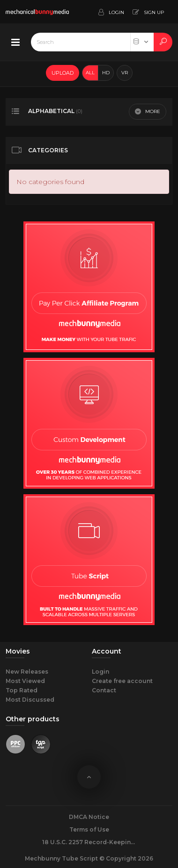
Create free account (122, 681)
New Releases (27, 672)
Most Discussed (30, 700)
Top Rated (22, 690)
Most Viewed (25, 681)
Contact (104, 690)
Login (100, 672)
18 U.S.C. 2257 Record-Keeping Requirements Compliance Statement (89, 842)
